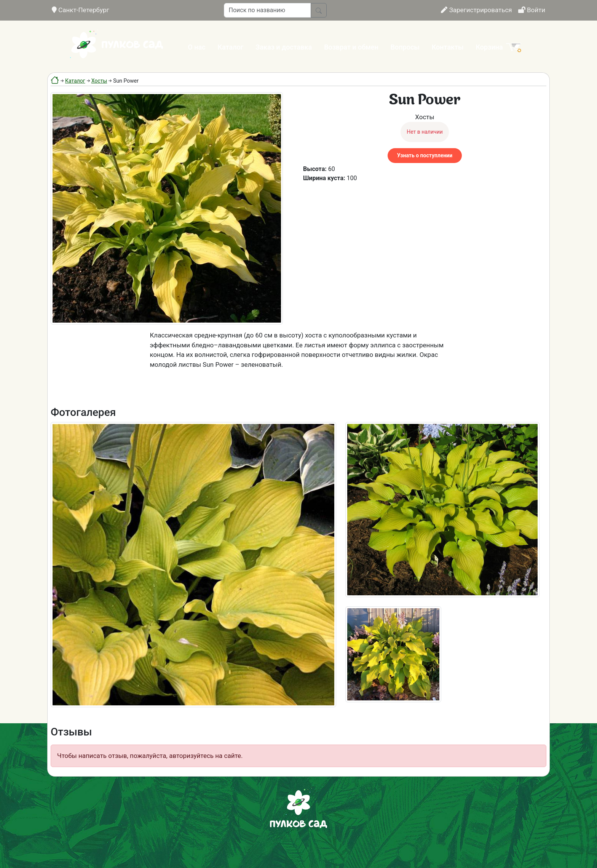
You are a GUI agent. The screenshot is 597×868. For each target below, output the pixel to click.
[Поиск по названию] (267, 10)
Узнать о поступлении (425, 155)
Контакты (448, 47)
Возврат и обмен (351, 47)
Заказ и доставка (284, 47)
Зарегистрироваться (476, 10)
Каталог (231, 47)
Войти (532, 10)
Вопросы (405, 47)
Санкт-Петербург (81, 10)
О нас (196, 47)
